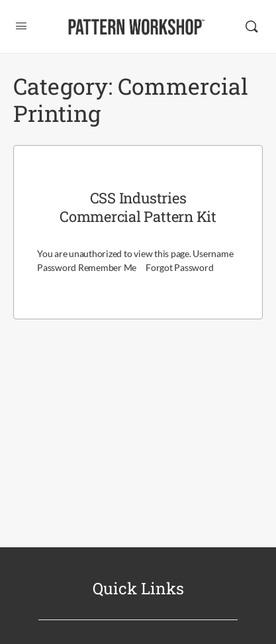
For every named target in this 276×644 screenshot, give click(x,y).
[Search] (252, 27)
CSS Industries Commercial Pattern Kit (138, 207)
